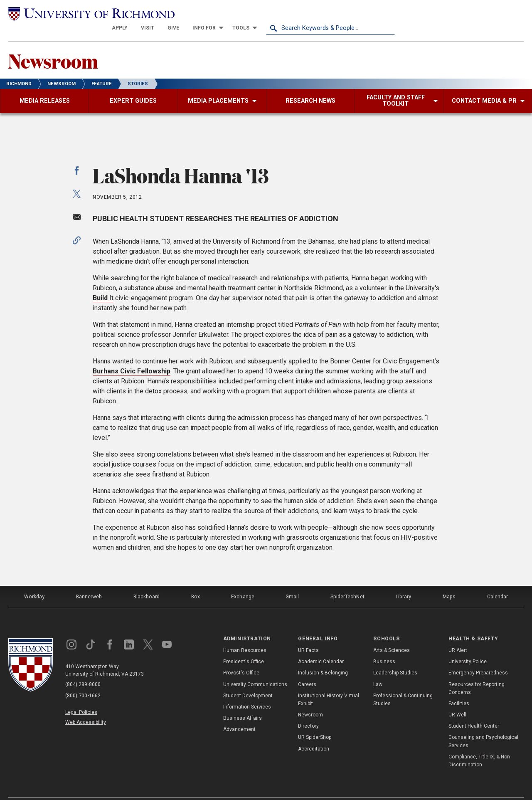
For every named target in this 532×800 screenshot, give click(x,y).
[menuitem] (249, 13)
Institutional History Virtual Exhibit (329, 685)
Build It (103, 284)
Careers (307, 669)
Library (404, 583)
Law (378, 669)
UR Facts (308, 635)
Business (384, 647)
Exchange (243, 583)
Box (195, 583)
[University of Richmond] (73, 13)
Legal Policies (82, 696)
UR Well (457, 700)
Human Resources (245, 635)
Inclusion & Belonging (323, 658)
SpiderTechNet (348, 583)
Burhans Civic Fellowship (132, 357)
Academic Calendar (321, 647)
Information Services (247, 692)
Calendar (498, 583)
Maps (449, 583)
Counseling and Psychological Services (483, 726)
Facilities (459, 689)
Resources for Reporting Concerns (477, 673)
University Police (468, 647)
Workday (34, 583)
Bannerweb (89, 583)
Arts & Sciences (392, 635)
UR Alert (458, 635)
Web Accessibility (86, 706)
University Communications (255, 669)
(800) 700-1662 (84, 681)
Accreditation (314, 734)
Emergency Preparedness (478, 658)
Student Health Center (474, 711)
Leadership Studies (395, 658)
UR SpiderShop (315, 722)
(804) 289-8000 (84, 670)
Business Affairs (243, 703)
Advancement (239, 714)
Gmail (293, 583)
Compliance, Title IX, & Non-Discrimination (480, 746)
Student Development (248, 681)
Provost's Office (241, 658)
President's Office (244, 647)
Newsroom (54, 46)
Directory (308, 711)
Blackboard (146, 583)
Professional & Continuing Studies (403, 685)
